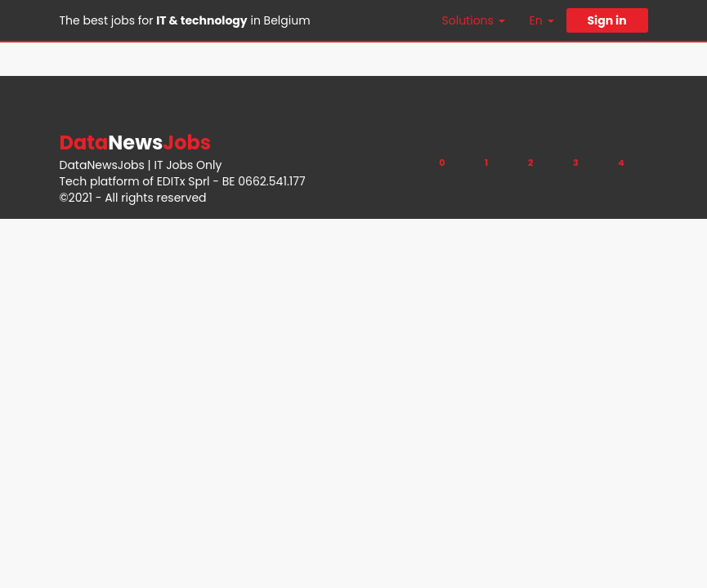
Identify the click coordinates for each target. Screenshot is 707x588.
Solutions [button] (474, 20)
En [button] (542, 20)
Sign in (606, 20)
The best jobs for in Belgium (185, 20)
